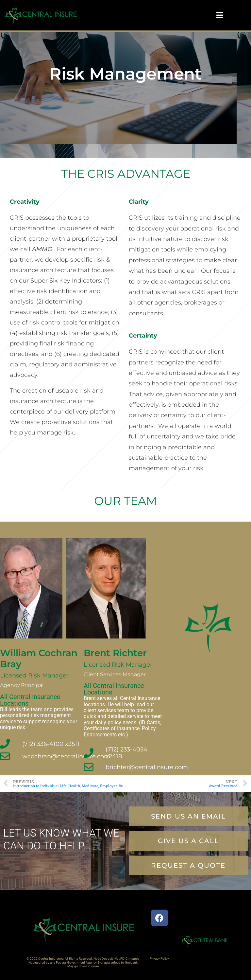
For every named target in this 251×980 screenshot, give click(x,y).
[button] (188, 865)
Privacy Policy (159, 959)
